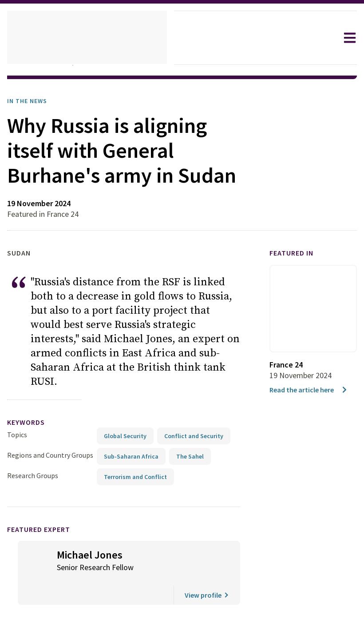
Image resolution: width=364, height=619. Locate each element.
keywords (30, 405)
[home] (87, 38)
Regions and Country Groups (51, 437)
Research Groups (35, 457)
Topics (17, 417)
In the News (30, 101)
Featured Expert (45, 511)
